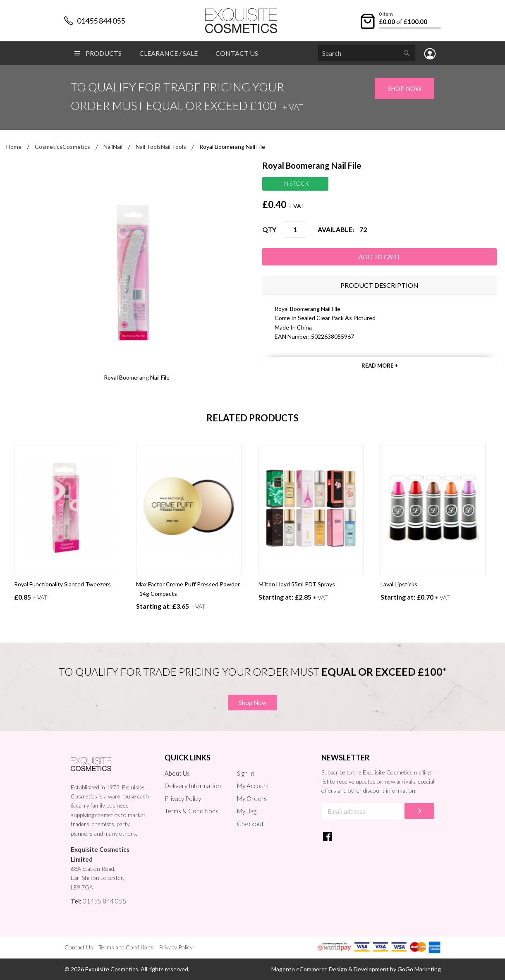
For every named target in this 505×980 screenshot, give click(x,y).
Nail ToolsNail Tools (161, 147)
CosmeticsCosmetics (62, 147)
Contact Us (237, 53)
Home (14, 147)
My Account (253, 786)
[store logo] (241, 21)
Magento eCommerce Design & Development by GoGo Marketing (356, 969)
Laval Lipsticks (399, 584)
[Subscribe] (419, 811)
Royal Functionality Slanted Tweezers (62, 584)
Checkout (250, 824)
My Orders (252, 798)
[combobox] (367, 53)
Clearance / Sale (169, 53)
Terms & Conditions (191, 811)
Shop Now (404, 88)
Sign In (246, 773)
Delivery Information (193, 786)
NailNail (113, 147)
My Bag (247, 811)
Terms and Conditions (126, 947)
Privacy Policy (183, 798)
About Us (177, 773)
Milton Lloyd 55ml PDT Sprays (297, 584)
